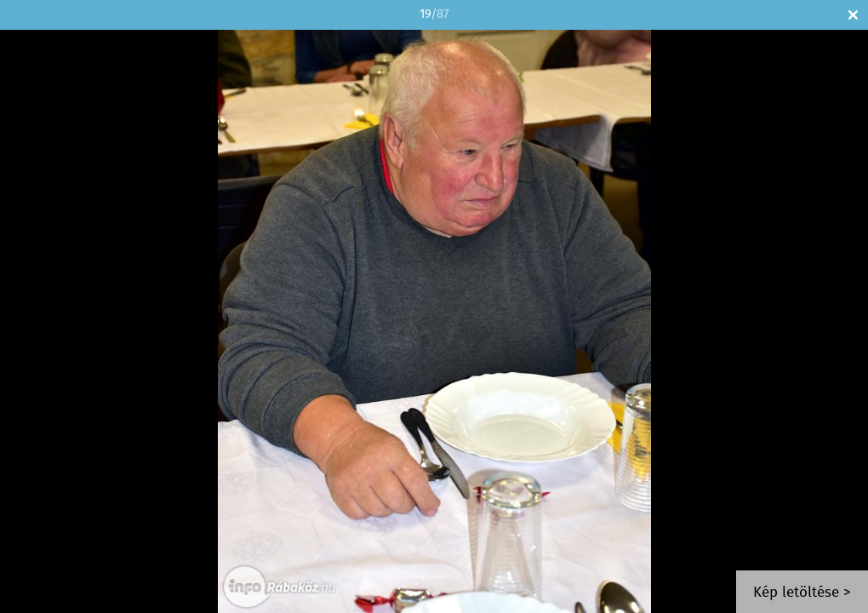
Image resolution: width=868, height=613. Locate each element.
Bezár (853, 15)
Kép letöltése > (802, 593)
